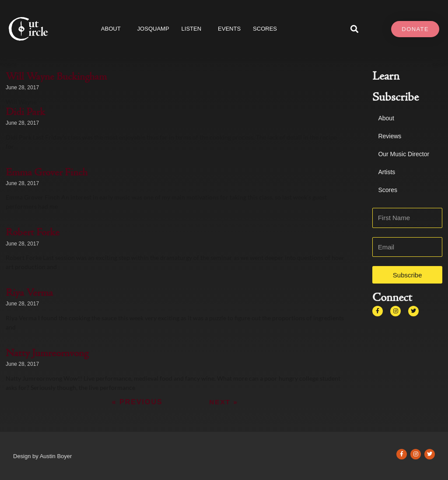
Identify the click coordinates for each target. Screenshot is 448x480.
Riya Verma (29, 294)
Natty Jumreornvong (47, 354)
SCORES (265, 29)
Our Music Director (404, 154)
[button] (355, 29)
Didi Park (25, 113)
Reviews (390, 136)
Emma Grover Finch (47, 173)
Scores (388, 190)
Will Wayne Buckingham (56, 77)
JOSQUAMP (153, 29)
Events (229, 29)
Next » (224, 402)
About (113, 29)
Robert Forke (33, 233)
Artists (387, 172)
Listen (194, 29)
